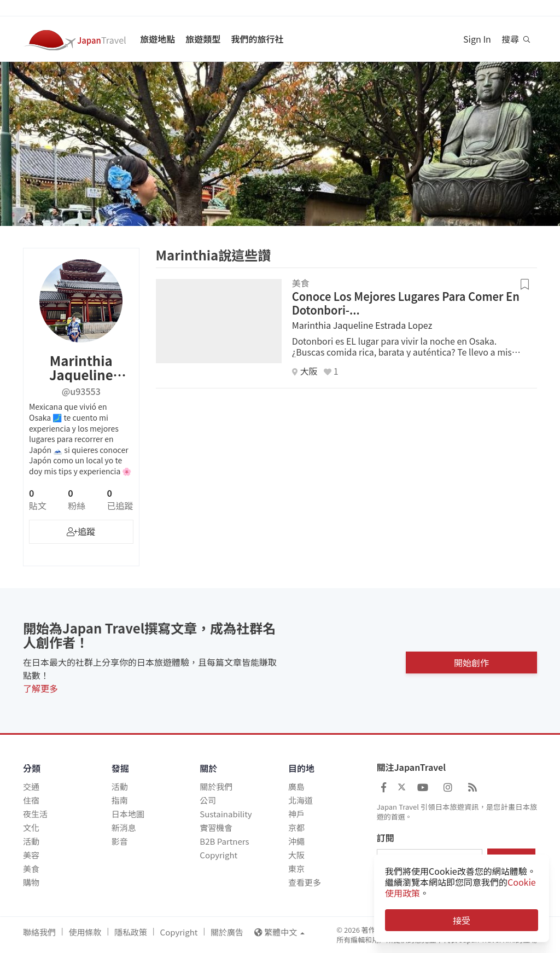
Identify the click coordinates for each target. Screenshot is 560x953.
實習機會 (216, 827)
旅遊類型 (203, 39)
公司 (208, 800)
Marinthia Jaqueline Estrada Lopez (362, 325)
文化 (31, 827)
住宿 (31, 800)
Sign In (477, 39)
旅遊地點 (157, 39)
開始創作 (471, 660)
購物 (31, 882)
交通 (31, 786)
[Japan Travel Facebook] (384, 787)
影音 (120, 841)
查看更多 (305, 882)
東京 (296, 868)
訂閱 (386, 838)
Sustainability (226, 814)
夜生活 (35, 814)
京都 (296, 827)
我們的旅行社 (257, 39)
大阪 (296, 855)
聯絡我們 (39, 932)
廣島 (296, 786)
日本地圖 (128, 814)
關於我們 (216, 786)
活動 (31, 841)
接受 (462, 920)
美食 (31, 868)
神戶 (296, 814)
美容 (31, 855)
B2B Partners (224, 841)
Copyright (218, 855)
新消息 (124, 827)
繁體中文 (279, 932)
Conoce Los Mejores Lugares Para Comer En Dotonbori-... (406, 303)
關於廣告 (227, 932)
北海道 (301, 800)
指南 (120, 800)
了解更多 (40, 688)
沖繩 (296, 841)
